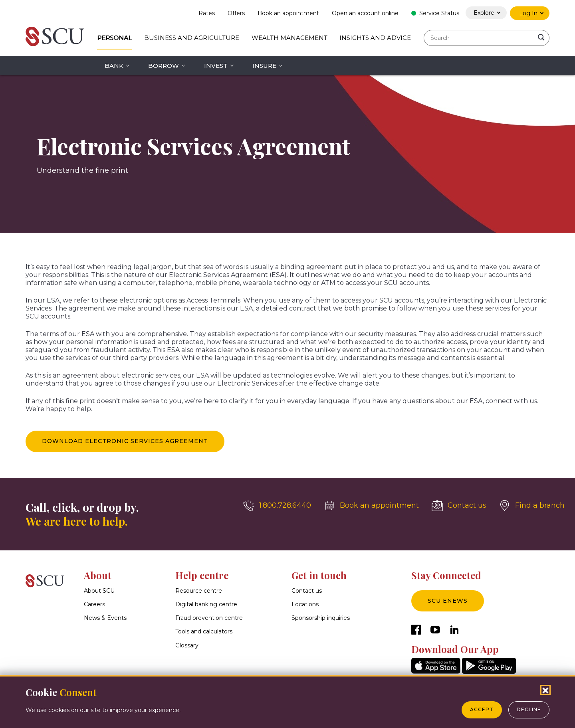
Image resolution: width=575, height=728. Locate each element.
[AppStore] (436, 672)
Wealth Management (289, 38)
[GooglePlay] (489, 672)
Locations (305, 604)
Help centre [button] (202, 575)
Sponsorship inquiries (321, 618)
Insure (264, 66)
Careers (94, 604)
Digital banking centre (206, 604)
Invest (216, 66)
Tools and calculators (204, 632)
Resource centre (199, 591)
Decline (529, 709)
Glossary (187, 645)
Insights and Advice (375, 38)
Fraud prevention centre (209, 618)
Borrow (164, 66)
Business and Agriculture (192, 38)
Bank (114, 66)
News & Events (105, 618)
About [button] (98, 575)
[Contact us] (459, 506)
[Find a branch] (532, 506)
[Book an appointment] (371, 506)
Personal (114, 38)
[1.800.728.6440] (277, 506)
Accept (482, 709)
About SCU (99, 591)
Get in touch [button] (319, 575)
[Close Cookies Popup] (545, 690)
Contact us (307, 591)
